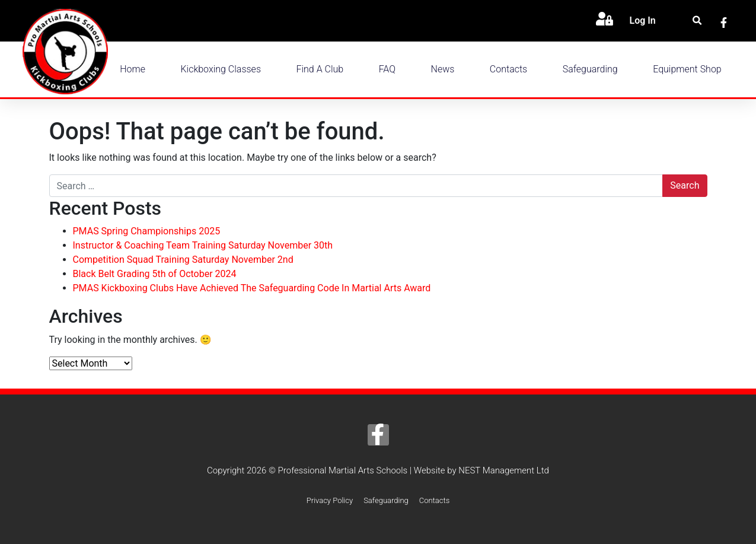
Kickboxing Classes (221, 69)
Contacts (508, 69)
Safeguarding (590, 69)
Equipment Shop (687, 69)
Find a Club (320, 69)
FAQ (387, 69)
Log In (642, 20)
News (443, 69)
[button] (697, 21)
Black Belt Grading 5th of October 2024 (155, 274)
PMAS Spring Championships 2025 (147, 231)
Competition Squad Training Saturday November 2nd (183, 260)
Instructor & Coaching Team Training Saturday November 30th (203, 245)
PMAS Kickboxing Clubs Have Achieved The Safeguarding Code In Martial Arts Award (252, 288)
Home (133, 69)
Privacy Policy (330, 500)
